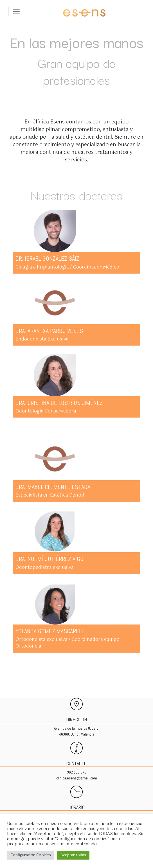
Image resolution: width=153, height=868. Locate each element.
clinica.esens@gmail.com (77, 778)
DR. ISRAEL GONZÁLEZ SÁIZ (47, 258)
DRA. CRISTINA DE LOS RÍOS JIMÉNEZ (59, 403)
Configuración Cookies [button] (31, 855)
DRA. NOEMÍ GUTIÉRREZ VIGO (49, 559)
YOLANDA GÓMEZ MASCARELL (50, 631)
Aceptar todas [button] (73, 855)
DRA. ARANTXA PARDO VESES (49, 331)
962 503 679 (77, 772)
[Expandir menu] (16, 12)
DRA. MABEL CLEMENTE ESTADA (53, 487)
